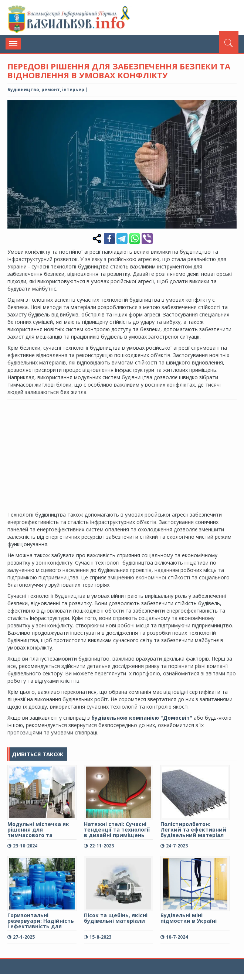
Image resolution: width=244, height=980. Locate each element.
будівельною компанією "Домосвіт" (143, 718)
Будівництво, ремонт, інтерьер (46, 90)
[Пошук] (229, 42)
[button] (230, 107)
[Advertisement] (126, 453)
